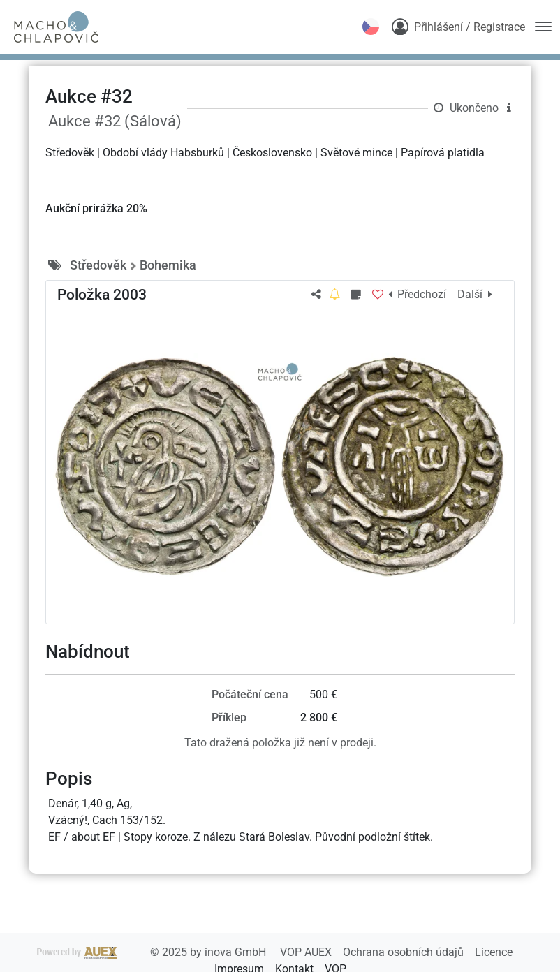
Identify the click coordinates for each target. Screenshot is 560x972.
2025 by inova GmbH (153, 952)
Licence (494, 952)
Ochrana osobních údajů (405, 952)
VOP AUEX (307, 952)
